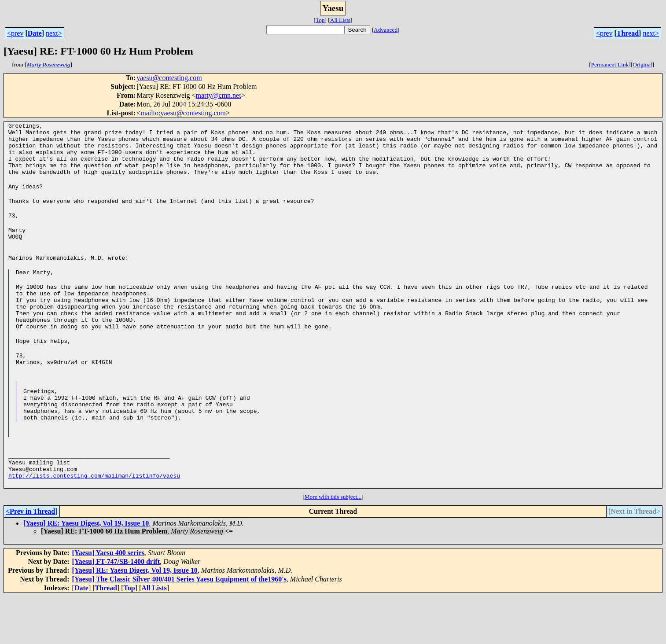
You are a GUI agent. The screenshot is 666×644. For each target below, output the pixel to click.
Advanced (386, 30)
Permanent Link (610, 64)
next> (54, 33)
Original (642, 64)
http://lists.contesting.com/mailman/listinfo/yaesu (94, 523)
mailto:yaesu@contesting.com (183, 113)
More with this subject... (333, 544)
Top (320, 20)
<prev (15, 33)
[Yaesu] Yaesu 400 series (108, 600)
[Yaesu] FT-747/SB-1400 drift (116, 609)
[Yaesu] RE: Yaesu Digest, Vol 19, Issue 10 (86, 571)
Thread (628, 33)
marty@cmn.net (218, 95)
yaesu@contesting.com (169, 78)
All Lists (340, 20)
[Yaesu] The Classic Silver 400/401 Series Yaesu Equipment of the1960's (179, 627)
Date (35, 33)
